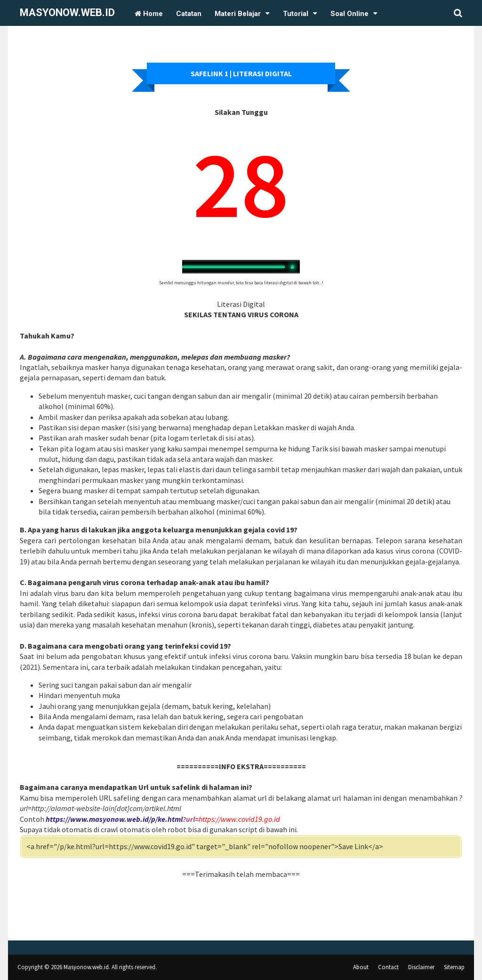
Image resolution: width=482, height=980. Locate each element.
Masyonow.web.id (67, 12)
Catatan (189, 14)
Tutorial (296, 14)
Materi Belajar (238, 14)
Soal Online (349, 14)
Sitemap (454, 967)
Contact (388, 967)
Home (149, 14)
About (361, 967)
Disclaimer (421, 967)
